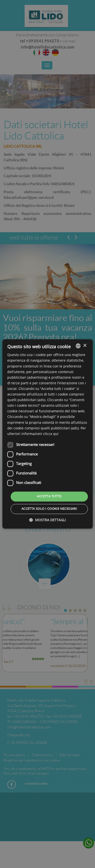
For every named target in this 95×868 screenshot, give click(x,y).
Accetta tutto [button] (49, 496)
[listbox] (78, 346)
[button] (47, 520)
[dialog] (48, 434)
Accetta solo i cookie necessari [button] (49, 509)
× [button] (85, 346)
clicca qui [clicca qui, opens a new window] (51, 434)
